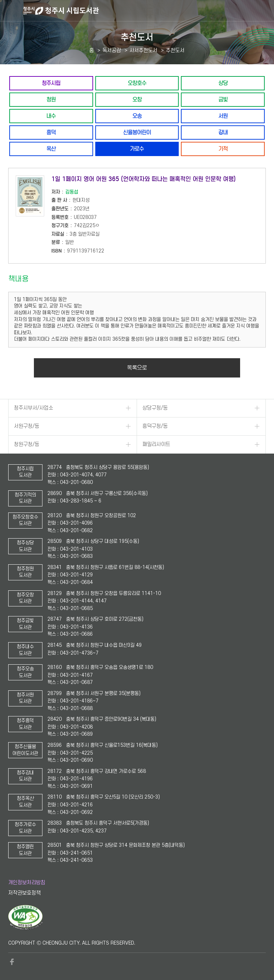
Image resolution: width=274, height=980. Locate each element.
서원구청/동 (27, 426)
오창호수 (137, 83)
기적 (223, 149)
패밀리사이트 (156, 444)
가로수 (137, 149)
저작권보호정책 (24, 893)
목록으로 (137, 368)
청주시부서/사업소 (34, 408)
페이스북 (12, 962)
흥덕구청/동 (155, 426)
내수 (51, 116)
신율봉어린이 (137, 132)
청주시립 (51, 83)
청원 (51, 99)
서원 (223, 116)
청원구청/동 (27, 444)
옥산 (51, 149)
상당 (223, 83)
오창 (137, 99)
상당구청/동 (155, 408)
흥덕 (51, 132)
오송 (137, 116)
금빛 (223, 99)
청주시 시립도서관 (148, 11)
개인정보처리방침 (27, 883)
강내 (223, 132)
